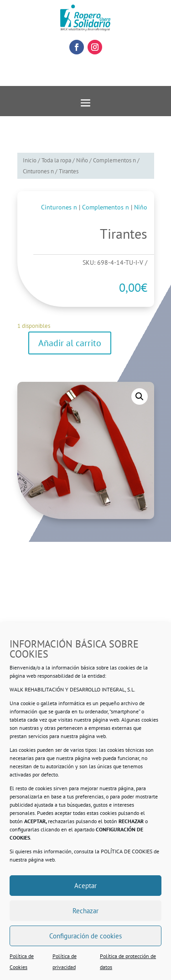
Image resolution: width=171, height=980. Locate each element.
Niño (82, 160)
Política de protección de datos (128, 961)
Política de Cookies (22, 961)
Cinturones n (38, 171)
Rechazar (85, 911)
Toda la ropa (56, 160)
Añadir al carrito (70, 343)
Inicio (30, 160)
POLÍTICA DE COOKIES (127, 851)
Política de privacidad (65, 961)
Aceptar (85, 886)
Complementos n (114, 160)
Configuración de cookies (85, 936)
